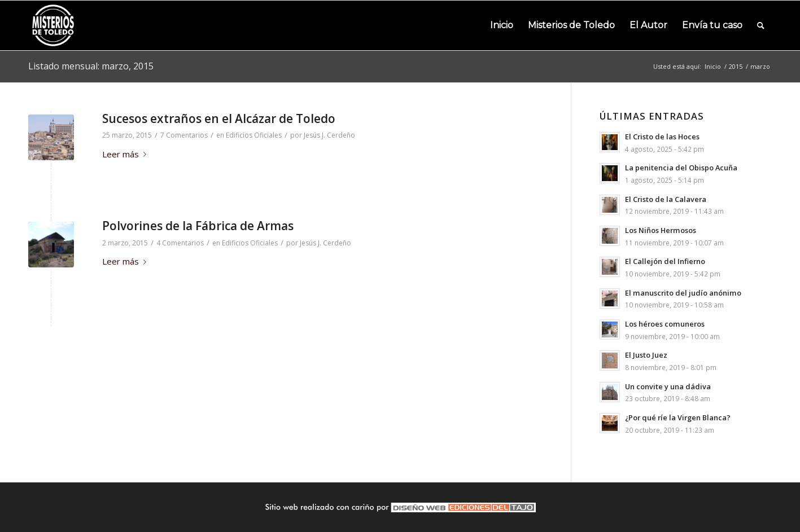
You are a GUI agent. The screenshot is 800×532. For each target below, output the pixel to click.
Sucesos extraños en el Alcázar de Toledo (219, 118)
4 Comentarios (180, 243)
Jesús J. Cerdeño (329, 135)
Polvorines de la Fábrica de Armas (198, 226)
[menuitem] (502, 25)
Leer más (126, 154)
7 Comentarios (184, 135)
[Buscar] (761, 25)
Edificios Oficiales (254, 135)
